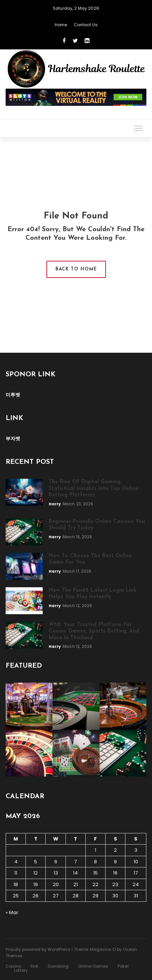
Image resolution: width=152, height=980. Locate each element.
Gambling (58, 966)
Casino (13, 966)
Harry (55, 504)
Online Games (93, 966)
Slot (34, 966)
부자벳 (13, 439)
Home (61, 25)
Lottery (21, 970)
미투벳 (13, 395)
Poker (123, 966)
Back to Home (76, 269)
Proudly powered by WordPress (38, 949)
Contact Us (86, 25)
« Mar (12, 912)
